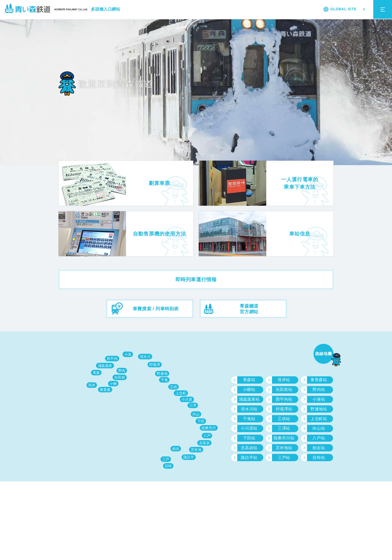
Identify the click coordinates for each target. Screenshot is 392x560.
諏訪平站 (249, 458)
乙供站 (284, 419)
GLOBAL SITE (343, 9)
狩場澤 (155, 365)
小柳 (113, 384)
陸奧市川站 (284, 438)
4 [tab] (380, 155)
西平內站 (284, 399)
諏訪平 (189, 457)
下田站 (249, 438)
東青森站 (319, 380)
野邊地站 (319, 409)
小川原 (187, 399)
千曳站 (249, 419)
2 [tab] (370, 155)
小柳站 (249, 389)
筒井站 (284, 380)
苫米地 (196, 450)
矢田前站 (284, 389)
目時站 (319, 458)
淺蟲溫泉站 (249, 399)
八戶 (207, 436)
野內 (122, 371)
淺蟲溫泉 (105, 366)
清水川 (145, 357)
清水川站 (249, 409)
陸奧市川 (209, 428)
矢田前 (120, 377)
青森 (96, 373)
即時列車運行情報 (196, 279)
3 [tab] (375, 155)
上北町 (181, 393)
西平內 (112, 359)
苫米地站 (284, 448)
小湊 (128, 354)
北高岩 (204, 443)
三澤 (193, 405)
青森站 (249, 380)
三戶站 (284, 458)
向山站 (319, 428)
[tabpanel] (196, 90)
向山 (196, 414)
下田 (201, 421)
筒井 (92, 385)
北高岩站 (249, 448)
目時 (168, 466)
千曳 (164, 380)
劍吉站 (319, 448)
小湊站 (319, 399)
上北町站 (319, 419)
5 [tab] (385, 155)
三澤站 (284, 428)
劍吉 (176, 449)
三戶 (166, 459)
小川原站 (249, 428)
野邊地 (162, 374)
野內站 (319, 389)
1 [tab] (365, 155)
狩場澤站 (284, 409)
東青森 (105, 390)
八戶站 (319, 438)
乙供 (174, 387)
